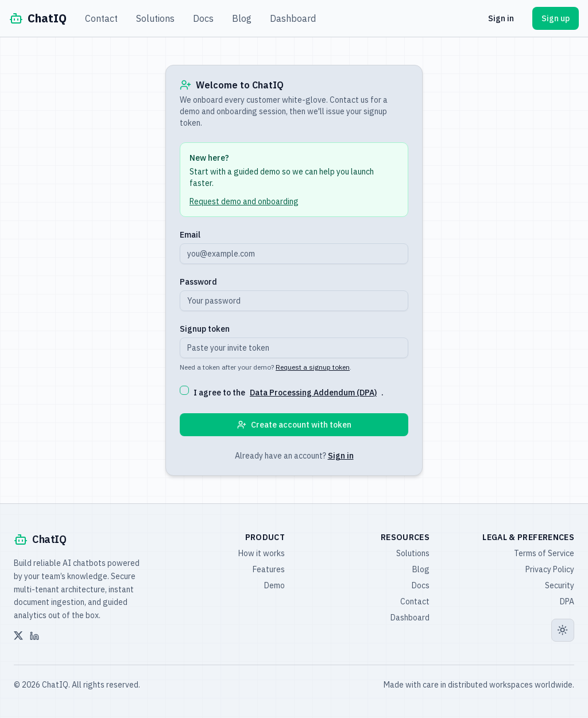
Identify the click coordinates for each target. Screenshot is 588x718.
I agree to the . (289, 393)
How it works (262, 553)
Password (198, 282)
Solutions (155, 18)
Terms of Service (544, 553)
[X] (18, 636)
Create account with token (294, 425)
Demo (274, 585)
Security (560, 585)
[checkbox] (184, 390)
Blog (242, 18)
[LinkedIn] (34, 636)
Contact (101, 18)
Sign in (501, 18)
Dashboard (293, 18)
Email (190, 235)
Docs (203, 18)
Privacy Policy (550, 569)
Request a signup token (313, 367)
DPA (567, 601)
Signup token (205, 329)
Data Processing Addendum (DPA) (313, 393)
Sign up (556, 18)
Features (269, 569)
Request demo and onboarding (244, 201)
